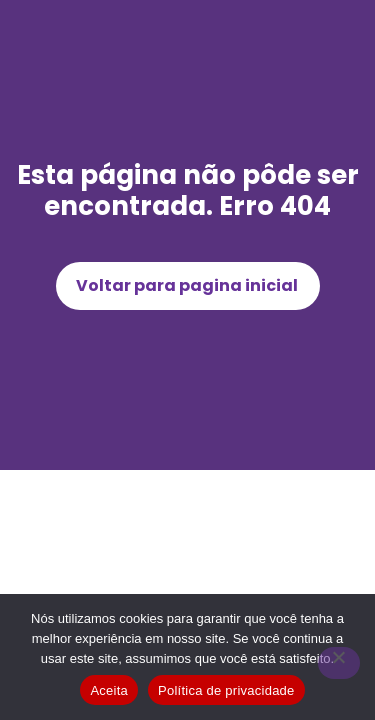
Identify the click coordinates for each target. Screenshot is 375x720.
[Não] (339, 663)
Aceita (109, 690)
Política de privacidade (226, 690)
